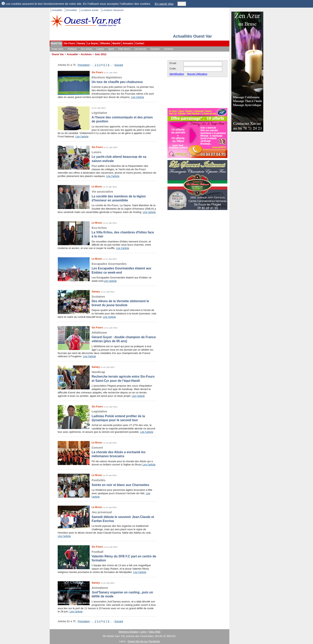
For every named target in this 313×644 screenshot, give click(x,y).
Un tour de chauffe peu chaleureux (107, 79)
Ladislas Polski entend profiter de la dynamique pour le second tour (107, 416)
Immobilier (72, 10)
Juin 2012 (101, 54)
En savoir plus (164, 4)
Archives (169, 49)
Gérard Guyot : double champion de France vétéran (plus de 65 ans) (107, 337)
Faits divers (124, 49)
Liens (143, 632)
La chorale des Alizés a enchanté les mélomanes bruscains (107, 452)
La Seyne (93, 43)
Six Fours (70, 43)
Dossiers (155, 49)
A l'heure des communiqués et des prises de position (107, 117)
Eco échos (86, 49)
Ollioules (105, 43)
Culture (100, 49)
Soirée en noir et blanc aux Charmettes (107, 482)
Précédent (84, 65)
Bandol (116, 43)
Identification (177, 74)
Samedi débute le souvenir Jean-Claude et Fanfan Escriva (107, 516)
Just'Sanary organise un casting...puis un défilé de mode (107, 592)
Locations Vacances (113, 10)
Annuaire (128, 43)
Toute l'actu (57, 49)
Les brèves (140, 49)
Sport (111, 49)
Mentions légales (129, 632)
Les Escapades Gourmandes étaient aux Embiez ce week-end (107, 268)
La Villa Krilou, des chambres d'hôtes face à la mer (107, 232)
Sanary (81, 43)
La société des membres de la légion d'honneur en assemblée (107, 196)
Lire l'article (137, 97)
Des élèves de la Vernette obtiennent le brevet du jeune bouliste (107, 301)
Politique (72, 49)
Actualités (57, 10)
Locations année (90, 10)
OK (182, 4)
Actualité (72, 54)
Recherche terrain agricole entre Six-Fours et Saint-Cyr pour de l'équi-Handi (107, 376)
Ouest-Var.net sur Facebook (144, 641)
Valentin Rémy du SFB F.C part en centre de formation (107, 556)
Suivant (119, 65)
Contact (140, 43)
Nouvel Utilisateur (197, 74)
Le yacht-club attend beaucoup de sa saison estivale (107, 156)
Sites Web (154, 632)
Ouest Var (56, 43)
